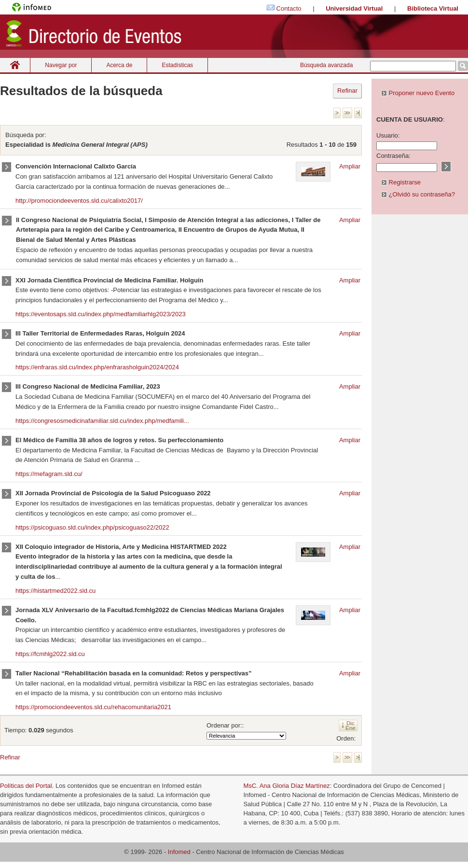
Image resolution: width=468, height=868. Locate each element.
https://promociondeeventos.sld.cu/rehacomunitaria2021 (93, 707)
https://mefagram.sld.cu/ (49, 474)
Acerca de (119, 65)
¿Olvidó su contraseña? (418, 194)
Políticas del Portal (26, 786)
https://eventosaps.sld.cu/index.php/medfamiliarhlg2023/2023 (101, 314)
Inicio (15, 65)
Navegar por (61, 65)
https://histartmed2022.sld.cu (55, 591)
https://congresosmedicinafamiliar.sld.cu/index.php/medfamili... (102, 421)
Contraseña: (393, 156)
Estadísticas (177, 65)
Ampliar (350, 166)
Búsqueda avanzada (326, 65)
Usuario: (388, 135)
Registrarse (401, 182)
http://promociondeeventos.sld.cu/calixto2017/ (79, 201)
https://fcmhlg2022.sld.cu (50, 654)
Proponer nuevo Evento (418, 93)
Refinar (347, 91)
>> (347, 113)
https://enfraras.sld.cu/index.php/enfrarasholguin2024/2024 (97, 367)
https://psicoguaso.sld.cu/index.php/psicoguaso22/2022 (92, 527)
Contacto (289, 8)
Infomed (179, 852)
